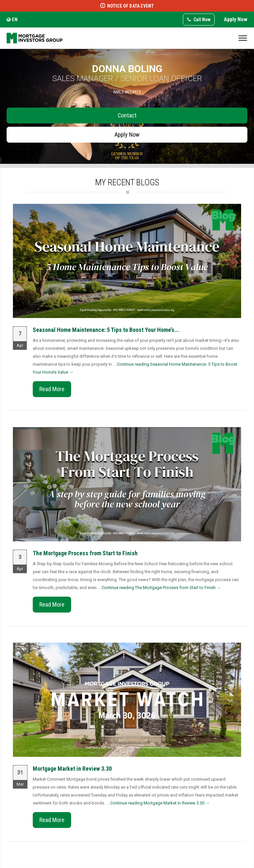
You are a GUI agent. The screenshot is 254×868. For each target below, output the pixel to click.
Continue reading (161, 588)
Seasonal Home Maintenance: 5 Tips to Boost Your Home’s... (106, 330)
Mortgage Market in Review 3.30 (72, 769)
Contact (127, 115)
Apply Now (236, 19)
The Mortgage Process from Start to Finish (85, 553)
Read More (52, 389)
